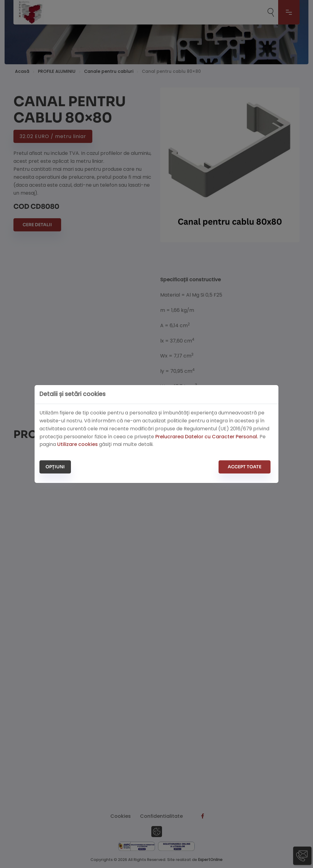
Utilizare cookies (77, 444)
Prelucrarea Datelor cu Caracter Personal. (207, 437)
